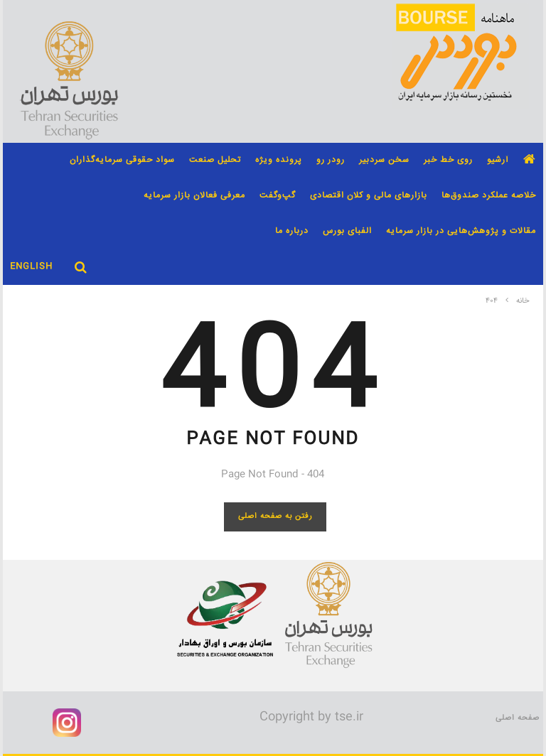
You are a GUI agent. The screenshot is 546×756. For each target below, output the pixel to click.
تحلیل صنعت (215, 160)
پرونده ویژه (279, 160)
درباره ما (292, 231)
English (31, 267)
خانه (523, 301)
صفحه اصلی (518, 718)
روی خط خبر (448, 160)
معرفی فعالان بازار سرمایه (194, 196)
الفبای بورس (347, 231)
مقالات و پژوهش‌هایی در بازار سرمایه (461, 231)
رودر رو (331, 160)
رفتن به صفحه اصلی (275, 516)
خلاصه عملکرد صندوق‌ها (489, 196)
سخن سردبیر (384, 160)
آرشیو (498, 160)
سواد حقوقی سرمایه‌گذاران (122, 160)
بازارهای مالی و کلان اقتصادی (369, 196)
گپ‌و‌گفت (278, 196)
